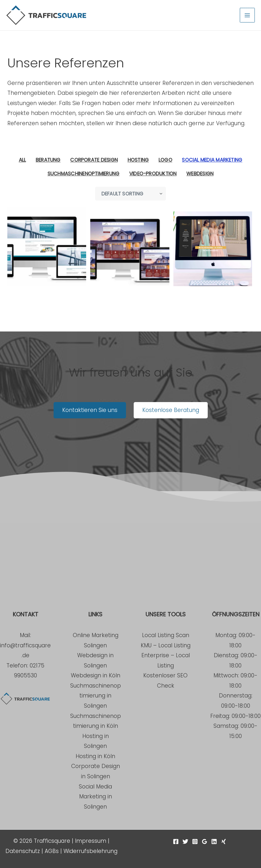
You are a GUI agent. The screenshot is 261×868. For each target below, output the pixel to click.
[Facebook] (176, 841)
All (22, 160)
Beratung (48, 160)
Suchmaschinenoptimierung (84, 174)
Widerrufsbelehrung (90, 851)
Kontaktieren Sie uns (90, 410)
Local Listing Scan (166, 635)
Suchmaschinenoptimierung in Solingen (96, 696)
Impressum (91, 841)
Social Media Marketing (212, 160)
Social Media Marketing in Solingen (95, 797)
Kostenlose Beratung (171, 410)
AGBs (52, 851)
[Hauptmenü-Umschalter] (248, 15)
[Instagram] (195, 841)
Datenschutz (23, 851)
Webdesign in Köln (96, 675)
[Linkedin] (214, 841)
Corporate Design (94, 160)
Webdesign (200, 174)
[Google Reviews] (205, 841)
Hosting (138, 160)
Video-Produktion (153, 174)
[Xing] (224, 841)
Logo (165, 160)
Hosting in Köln (95, 756)
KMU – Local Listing (166, 645)
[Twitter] (185, 841)
